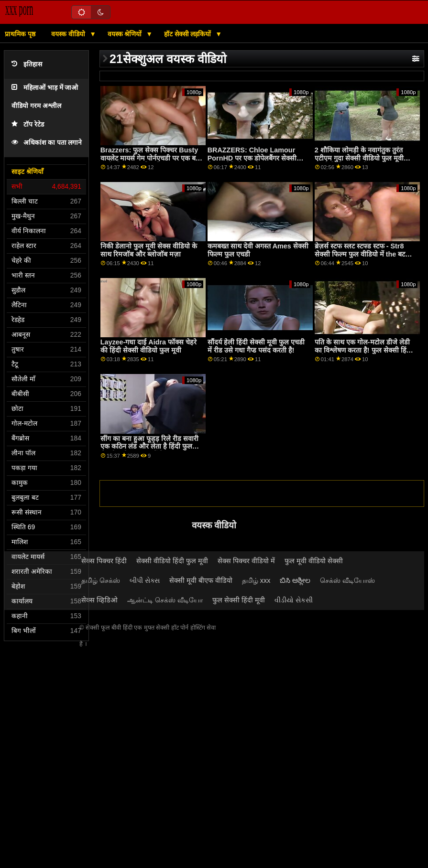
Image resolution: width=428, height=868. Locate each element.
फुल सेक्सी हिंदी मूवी (239, 600)
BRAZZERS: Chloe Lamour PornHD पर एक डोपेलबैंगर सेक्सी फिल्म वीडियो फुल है (252, 158)
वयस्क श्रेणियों (126, 34)
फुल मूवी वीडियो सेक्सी (314, 561)
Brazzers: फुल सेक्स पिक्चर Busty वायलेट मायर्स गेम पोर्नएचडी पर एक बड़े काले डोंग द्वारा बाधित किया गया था (150, 158)
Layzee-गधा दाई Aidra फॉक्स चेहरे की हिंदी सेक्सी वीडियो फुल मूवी (148, 346)
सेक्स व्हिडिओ (99, 600)
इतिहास (27, 64)
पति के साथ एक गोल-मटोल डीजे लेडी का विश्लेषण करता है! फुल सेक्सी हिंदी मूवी (363, 350)
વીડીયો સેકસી (294, 600)
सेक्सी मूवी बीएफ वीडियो (201, 580)
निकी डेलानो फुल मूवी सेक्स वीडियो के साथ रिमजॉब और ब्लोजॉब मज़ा (149, 250)
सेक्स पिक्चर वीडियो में (246, 561)
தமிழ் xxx (256, 580)
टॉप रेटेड (28, 124)
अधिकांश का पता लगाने (47, 143)
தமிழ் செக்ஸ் (101, 580)
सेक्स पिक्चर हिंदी (104, 561)
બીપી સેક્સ (145, 580)
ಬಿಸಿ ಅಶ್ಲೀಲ (295, 580)
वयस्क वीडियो (69, 34)
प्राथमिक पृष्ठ (20, 34)
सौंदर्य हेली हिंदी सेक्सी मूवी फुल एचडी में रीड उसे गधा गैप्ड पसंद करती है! (256, 346)
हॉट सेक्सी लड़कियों (189, 34)
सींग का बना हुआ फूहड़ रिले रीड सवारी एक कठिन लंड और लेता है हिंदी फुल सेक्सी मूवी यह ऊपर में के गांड (149, 446)
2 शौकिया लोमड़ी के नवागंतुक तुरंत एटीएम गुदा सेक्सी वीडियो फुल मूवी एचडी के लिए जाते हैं (359, 158)
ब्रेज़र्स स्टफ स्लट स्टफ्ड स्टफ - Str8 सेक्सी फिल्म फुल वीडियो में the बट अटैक (360, 254)
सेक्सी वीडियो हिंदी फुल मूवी (172, 561)
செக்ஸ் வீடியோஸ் (347, 580)
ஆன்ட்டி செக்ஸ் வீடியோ (165, 600)
